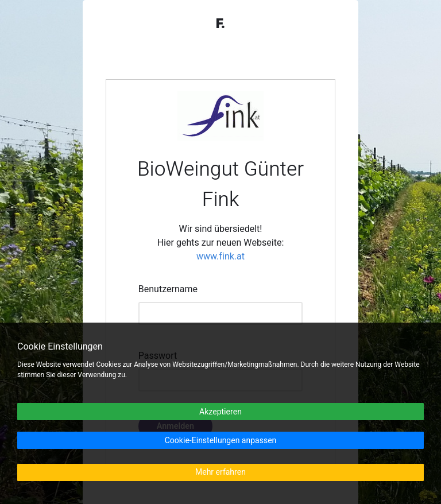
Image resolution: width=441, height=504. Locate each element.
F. (220, 24)
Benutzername (168, 289)
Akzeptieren (220, 412)
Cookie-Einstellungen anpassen (221, 441)
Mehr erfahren (220, 472)
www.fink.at (220, 257)
